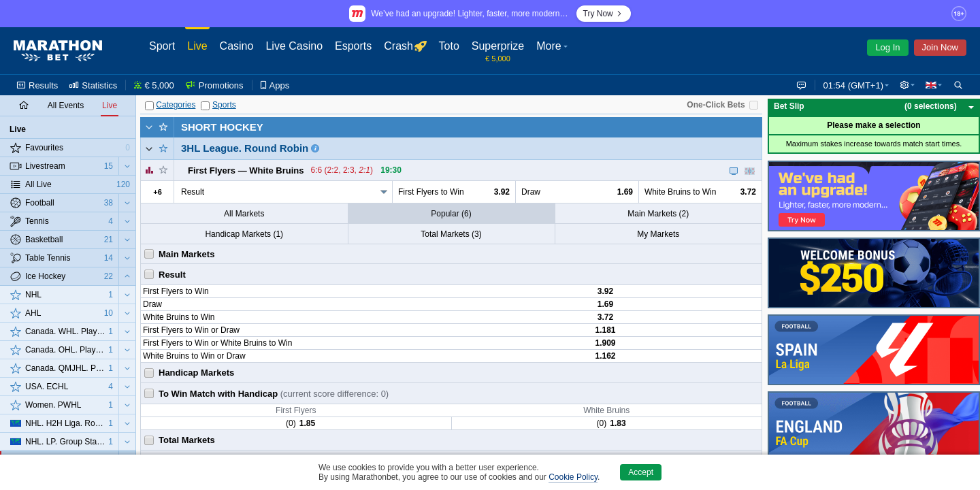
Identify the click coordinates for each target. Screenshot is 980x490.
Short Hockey (222, 127)
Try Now (604, 14)
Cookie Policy (573, 477)
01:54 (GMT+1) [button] (850, 85)
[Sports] (205, 106)
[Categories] (149, 106)
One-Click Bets (716, 105)
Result (193, 192)
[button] (906, 85)
